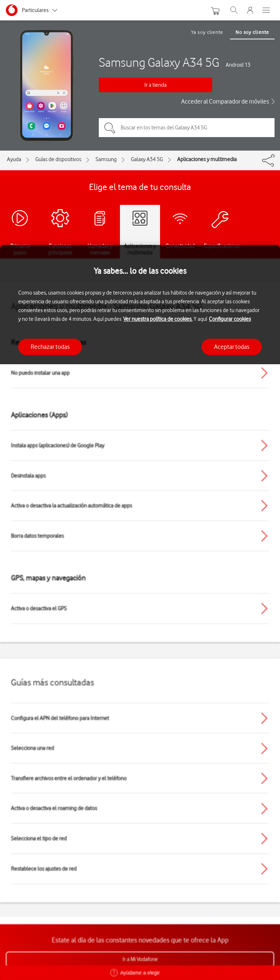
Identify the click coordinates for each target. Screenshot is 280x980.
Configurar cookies (230, 319)
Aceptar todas (232, 347)
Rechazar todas (50, 347)
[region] (140, 612)
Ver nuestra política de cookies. (158, 319)
